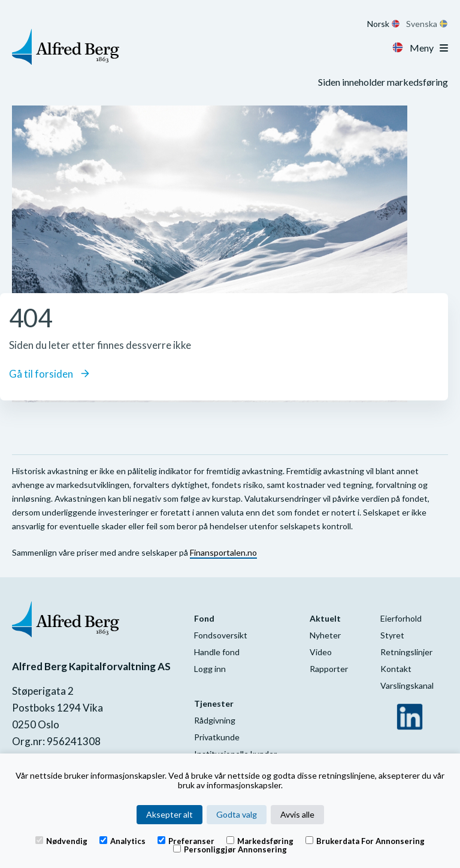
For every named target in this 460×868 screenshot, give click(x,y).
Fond (204, 618)
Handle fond (217, 652)
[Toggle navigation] (444, 48)
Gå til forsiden (49, 374)
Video (321, 652)
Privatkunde (217, 737)
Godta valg (237, 814)
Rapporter (329, 669)
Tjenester (214, 703)
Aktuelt (325, 618)
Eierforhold (401, 618)
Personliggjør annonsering (230, 849)
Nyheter (325, 635)
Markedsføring (260, 840)
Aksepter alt (170, 814)
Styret (392, 635)
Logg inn (210, 669)
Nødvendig (61, 840)
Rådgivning (215, 720)
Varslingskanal (407, 685)
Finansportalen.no (223, 552)
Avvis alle (297, 814)
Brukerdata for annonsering (365, 840)
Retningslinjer (406, 652)
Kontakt (396, 669)
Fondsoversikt (221, 635)
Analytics (122, 840)
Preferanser (186, 840)
